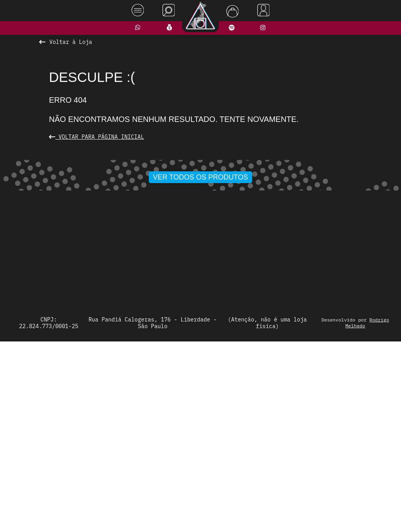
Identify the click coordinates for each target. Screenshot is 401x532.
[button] (175, 346)
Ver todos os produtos (201, 361)
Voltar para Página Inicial (97, 137)
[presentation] (54, 256)
